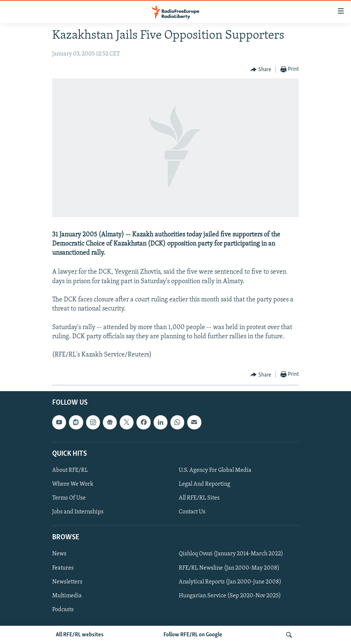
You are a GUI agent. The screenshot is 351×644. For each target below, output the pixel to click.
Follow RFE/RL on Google (193, 635)
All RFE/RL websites (80, 635)
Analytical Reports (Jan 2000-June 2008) (230, 582)
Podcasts (63, 610)
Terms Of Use (69, 498)
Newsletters (67, 582)
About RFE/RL (70, 470)
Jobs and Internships (78, 512)
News (59, 554)
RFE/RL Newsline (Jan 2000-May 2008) (229, 568)
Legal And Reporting (205, 484)
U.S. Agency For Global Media (215, 470)
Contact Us (192, 512)
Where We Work (73, 484)
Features (63, 568)
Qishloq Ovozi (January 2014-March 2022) (231, 554)
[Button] (261, 70)
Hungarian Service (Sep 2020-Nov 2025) (230, 596)
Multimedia (67, 596)
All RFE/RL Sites (199, 498)
